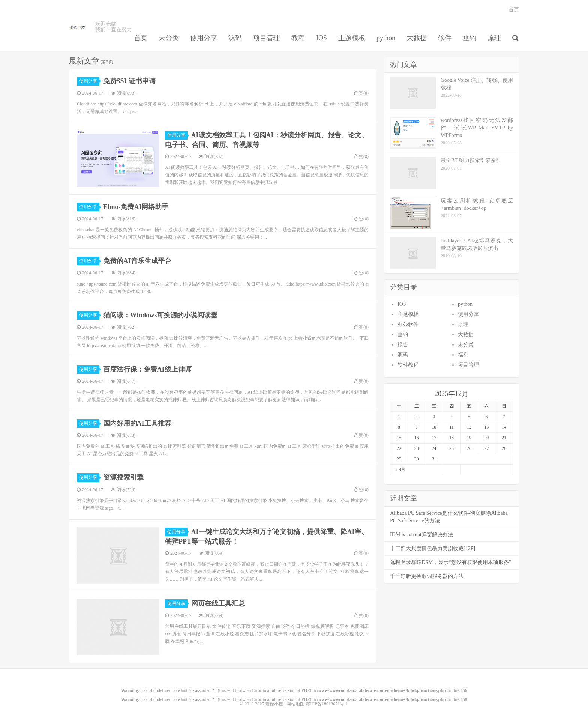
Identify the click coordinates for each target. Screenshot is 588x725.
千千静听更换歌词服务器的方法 (427, 576)
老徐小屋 (78, 27)
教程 (298, 38)
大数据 (417, 38)
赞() (361, 93)
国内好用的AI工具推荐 (137, 423)
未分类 (169, 38)
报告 (403, 345)
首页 (141, 38)
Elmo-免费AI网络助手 (136, 207)
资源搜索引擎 (123, 477)
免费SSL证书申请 (129, 81)
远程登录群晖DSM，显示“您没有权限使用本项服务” (451, 562)
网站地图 (295, 704)
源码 (235, 38)
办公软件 (408, 324)
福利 (463, 355)
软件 (445, 38)
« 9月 (400, 469)
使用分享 (204, 38)
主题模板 (352, 38)
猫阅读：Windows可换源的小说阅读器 (160, 315)
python (386, 38)
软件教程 (408, 365)
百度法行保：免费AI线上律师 (147, 369)
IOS (322, 38)
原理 (494, 38)
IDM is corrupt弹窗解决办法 (421, 535)
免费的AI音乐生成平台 (137, 261)
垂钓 (469, 38)
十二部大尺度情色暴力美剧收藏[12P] (433, 548)
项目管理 (267, 38)
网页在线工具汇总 (218, 603)
